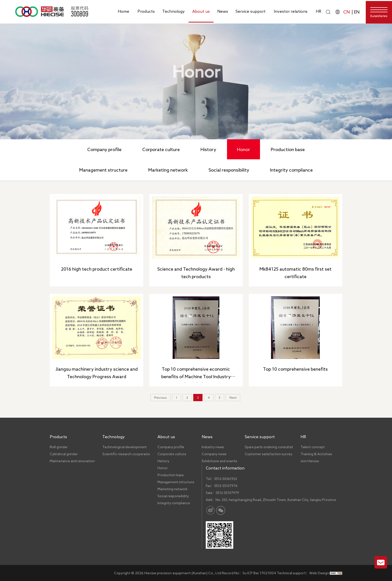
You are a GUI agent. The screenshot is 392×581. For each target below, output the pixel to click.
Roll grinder (59, 447)
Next (233, 397)
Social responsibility (229, 170)
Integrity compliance (291, 170)
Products (146, 11)
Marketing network (168, 170)
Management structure (103, 170)
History (208, 149)
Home (123, 11)
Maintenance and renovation (72, 461)
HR (318, 11)
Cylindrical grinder (64, 454)
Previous (160, 397)
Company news (214, 454)
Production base (288, 149)
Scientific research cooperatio (126, 454)
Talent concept (313, 447)
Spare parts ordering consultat (269, 447)
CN (346, 12)
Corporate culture (161, 149)
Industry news (213, 447)
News (223, 11)
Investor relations (291, 11)
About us (201, 11)
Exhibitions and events (219, 461)
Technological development (124, 447)
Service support (250, 11)
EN (357, 12)
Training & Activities (316, 454)
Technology (173, 11)
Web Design (319, 573)
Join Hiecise (310, 461)
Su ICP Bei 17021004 (259, 573)
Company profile (104, 149)
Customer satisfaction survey (268, 454)
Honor (242, 96)
